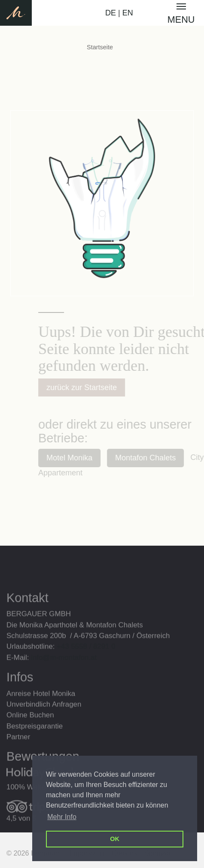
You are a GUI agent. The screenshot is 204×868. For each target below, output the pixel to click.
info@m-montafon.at (64, 668)
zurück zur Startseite (89, 387)
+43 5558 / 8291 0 (86, 657)
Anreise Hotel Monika (41, 704)
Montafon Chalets (153, 458)
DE (111, 13)
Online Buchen (30, 725)
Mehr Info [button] (62, 817)
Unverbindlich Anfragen (44, 715)
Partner (18, 747)
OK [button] (115, 839)
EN (128, 13)
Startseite (100, 47)
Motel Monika (77, 458)
